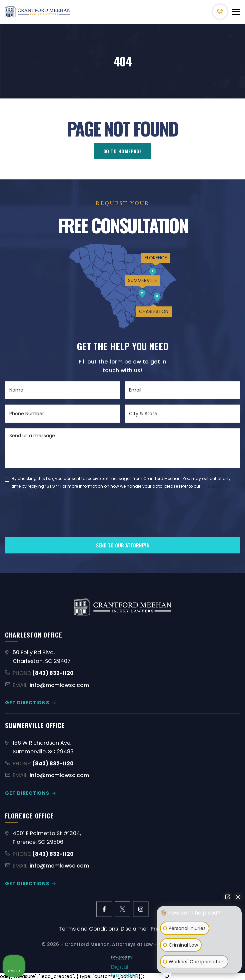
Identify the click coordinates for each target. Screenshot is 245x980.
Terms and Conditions (88, 929)
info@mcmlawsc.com (59, 685)
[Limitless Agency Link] (123, 960)
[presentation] (56, 529)
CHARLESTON (154, 311)
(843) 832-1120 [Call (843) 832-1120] (220, 12)
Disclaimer (134, 929)
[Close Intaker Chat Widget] (238, 897)
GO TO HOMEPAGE (123, 151)
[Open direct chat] (228, 897)
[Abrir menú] (236, 12)
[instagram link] (141, 909)
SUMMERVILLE (142, 280)
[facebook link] (104, 909)
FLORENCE (156, 258)
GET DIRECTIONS (27, 703)
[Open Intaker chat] (167, 976)
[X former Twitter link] (122, 909)
